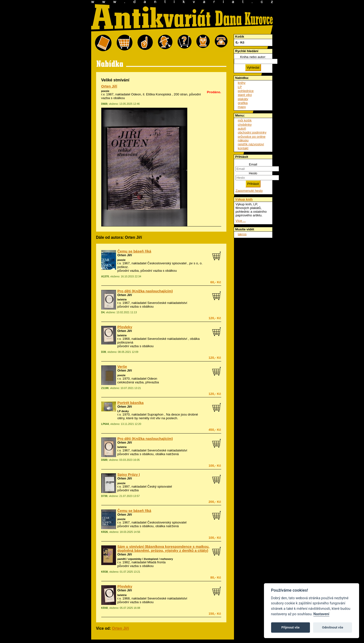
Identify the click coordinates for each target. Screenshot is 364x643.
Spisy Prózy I (129, 475)
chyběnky (245, 125)
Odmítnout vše (333, 627)
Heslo (253, 173)
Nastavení (321, 614)
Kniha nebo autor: (253, 57)
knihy (242, 83)
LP (240, 87)
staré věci (245, 95)
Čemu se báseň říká (134, 251)
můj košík (245, 120)
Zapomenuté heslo (249, 191)
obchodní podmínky (252, 132)
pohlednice (246, 91)
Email (253, 164)
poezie (105, 91)
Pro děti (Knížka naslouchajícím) (145, 291)
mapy (242, 107)
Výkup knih (244, 199)
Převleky (125, 327)
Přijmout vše (291, 627)
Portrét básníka (131, 403)
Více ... (240, 221)
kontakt (243, 148)
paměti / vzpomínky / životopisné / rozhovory (145, 559)
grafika (243, 103)
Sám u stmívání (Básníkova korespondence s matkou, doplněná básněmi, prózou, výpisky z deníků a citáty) (164, 549)
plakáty (243, 99)
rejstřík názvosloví (251, 144)
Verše (122, 367)
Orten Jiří (109, 86)
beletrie (122, 299)
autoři (242, 128)
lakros (242, 234)
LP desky (123, 411)
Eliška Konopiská (159, 94)
